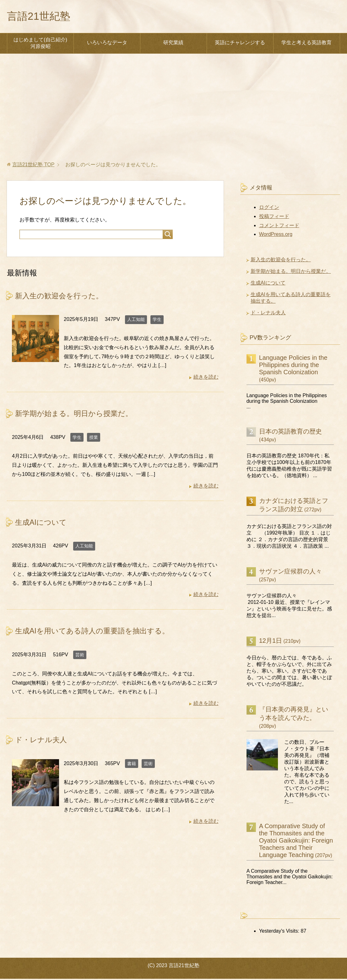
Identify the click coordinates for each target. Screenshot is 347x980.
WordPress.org (276, 235)
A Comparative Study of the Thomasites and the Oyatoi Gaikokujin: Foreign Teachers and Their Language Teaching (296, 842)
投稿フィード (274, 218)
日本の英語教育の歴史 (290, 433)
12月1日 (271, 642)
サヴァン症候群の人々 (290, 573)
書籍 (132, 764)
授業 (94, 438)
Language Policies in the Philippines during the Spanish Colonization (293, 366)
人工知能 (136, 321)
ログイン (269, 208)
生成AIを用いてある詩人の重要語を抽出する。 (95, 632)
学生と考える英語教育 (306, 44)
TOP (33, 166)
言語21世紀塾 (41, 17)
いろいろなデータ (107, 44)
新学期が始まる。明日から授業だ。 (76, 415)
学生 (157, 321)
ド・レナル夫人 (42, 740)
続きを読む (206, 378)
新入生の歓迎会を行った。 (61, 297)
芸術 (80, 655)
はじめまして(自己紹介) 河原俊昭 (40, 44)
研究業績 (173, 44)
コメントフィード (279, 227)
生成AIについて (42, 523)
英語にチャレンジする (240, 44)
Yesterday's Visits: (280, 932)
